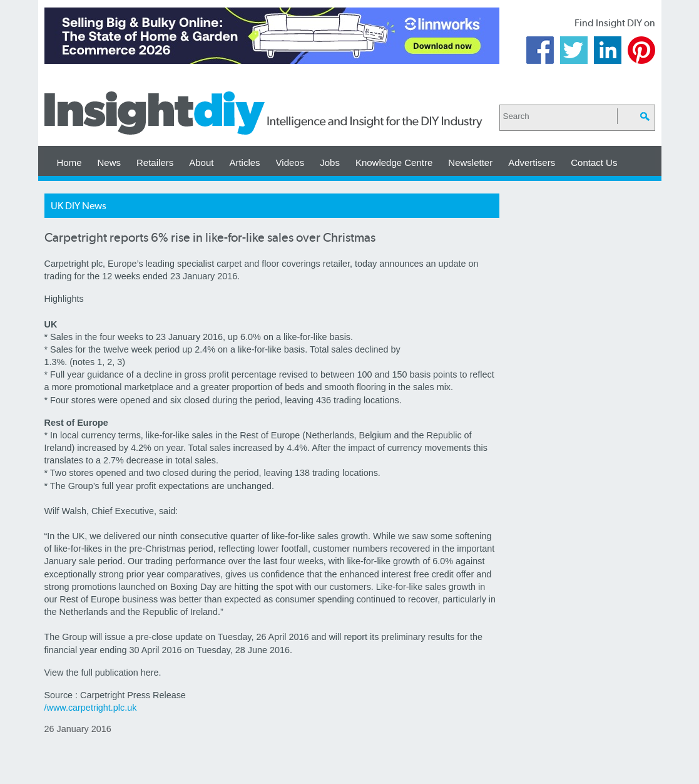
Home (69, 162)
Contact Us (594, 162)
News (110, 162)
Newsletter (470, 162)
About (201, 162)
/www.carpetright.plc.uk (91, 708)
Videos (290, 162)
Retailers (155, 162)
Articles (244, 162)
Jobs (330, 162)
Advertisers (532, 162)
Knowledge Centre (394, 162)
